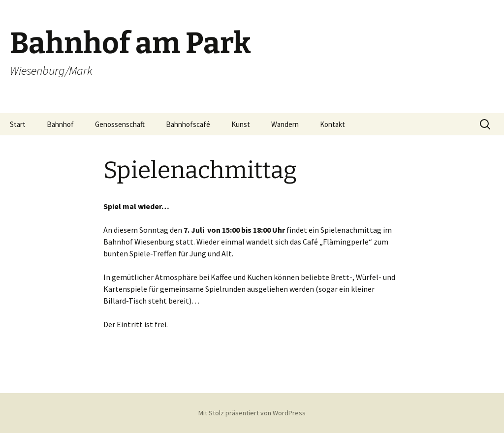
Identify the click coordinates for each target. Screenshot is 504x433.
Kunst (241, 124)
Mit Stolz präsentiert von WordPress (252, 413)
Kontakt (332, 124)
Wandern (285, 124)
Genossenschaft (120, 124)
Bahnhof (60, 124)
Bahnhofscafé (188, 124)
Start (18, 124)
